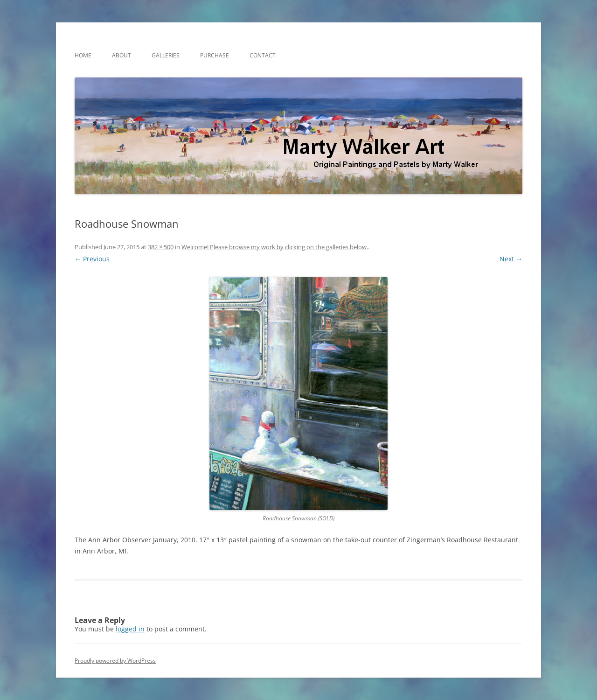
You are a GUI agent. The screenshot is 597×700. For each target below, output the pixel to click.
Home (83, 55)
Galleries (166, 55)
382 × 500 (161, 247)
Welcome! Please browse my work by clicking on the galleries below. (275, 247)
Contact (263, 55)
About (121, 55)
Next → (511, 259)
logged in (130, 629)
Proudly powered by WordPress (115, 661)
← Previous (92, 259)
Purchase (215, 55)
